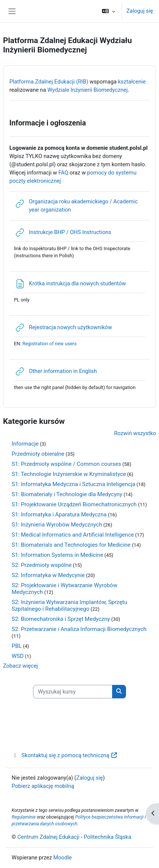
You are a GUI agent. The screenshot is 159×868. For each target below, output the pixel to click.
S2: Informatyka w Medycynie (48, 575)
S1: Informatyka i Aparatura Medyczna (59, 515)
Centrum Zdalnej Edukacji (48, 837)
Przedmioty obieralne (38, 454)
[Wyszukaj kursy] (73, 692)
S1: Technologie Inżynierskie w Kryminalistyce (69, 474)
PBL (17, 646)
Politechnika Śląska (107, 837)
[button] (109, 11)
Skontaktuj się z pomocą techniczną (65, 755)
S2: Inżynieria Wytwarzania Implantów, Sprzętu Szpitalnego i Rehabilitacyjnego (69, 606)
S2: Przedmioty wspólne (42, 565)
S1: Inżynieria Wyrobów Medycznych (57, 525)
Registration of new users (50, 344)
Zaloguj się (140, 11)
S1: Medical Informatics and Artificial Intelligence (73, 535)
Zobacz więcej (20, 666)
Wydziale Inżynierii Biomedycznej (87, 90)
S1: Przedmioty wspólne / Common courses (66, 464)
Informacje (25, 444)
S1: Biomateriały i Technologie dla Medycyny (67, 494)
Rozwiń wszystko (135, 433)
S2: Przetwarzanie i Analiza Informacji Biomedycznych (79, 629)
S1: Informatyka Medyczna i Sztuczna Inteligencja (73, 484)
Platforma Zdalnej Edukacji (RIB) (49, 82)
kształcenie (132, 82)
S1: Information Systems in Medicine (57, 555)
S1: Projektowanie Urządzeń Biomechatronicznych (75, 504)
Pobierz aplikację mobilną (43, 786)
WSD (18, 656)
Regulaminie (24, 817)
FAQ (63, 173)
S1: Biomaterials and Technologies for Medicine (72, 545)
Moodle (62, 858)
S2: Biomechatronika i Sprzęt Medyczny (61, 619)
